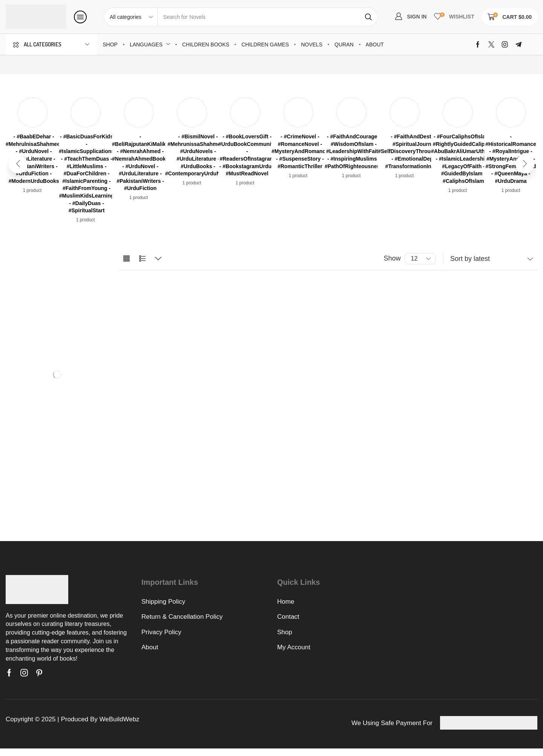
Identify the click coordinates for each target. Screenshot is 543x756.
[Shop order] (490, 259)
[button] (80, 17)
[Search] (368, 17)
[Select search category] (131, 17)
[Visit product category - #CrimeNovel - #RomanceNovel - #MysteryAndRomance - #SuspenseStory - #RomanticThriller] (300, 152)
